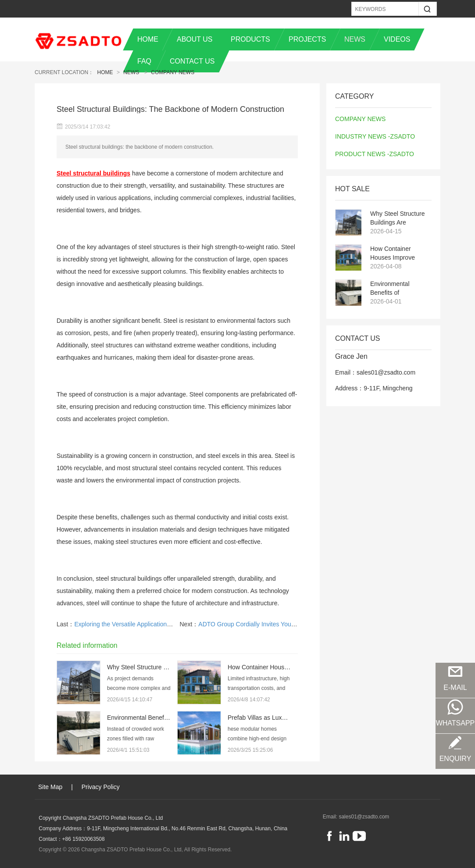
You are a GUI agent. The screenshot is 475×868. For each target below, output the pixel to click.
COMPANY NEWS (173, 72)
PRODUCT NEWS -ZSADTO (375, 154)
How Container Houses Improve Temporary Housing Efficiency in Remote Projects (398, 254)
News (131, 72)
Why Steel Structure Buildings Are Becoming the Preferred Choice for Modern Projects (398, 218)
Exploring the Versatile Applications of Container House (149, 624)
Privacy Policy (101, 787)
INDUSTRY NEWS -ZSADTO (375, 136)
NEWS (355, 39)
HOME (148, 39)
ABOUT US (195, 39)
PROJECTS (307, 39)
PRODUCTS (250, 39)
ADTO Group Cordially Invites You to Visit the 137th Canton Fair (285, 624)
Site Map (50, 787)
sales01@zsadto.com (364, 817)
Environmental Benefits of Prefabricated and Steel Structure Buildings (395, 289)
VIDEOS (397, 39)
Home (105, 72)
